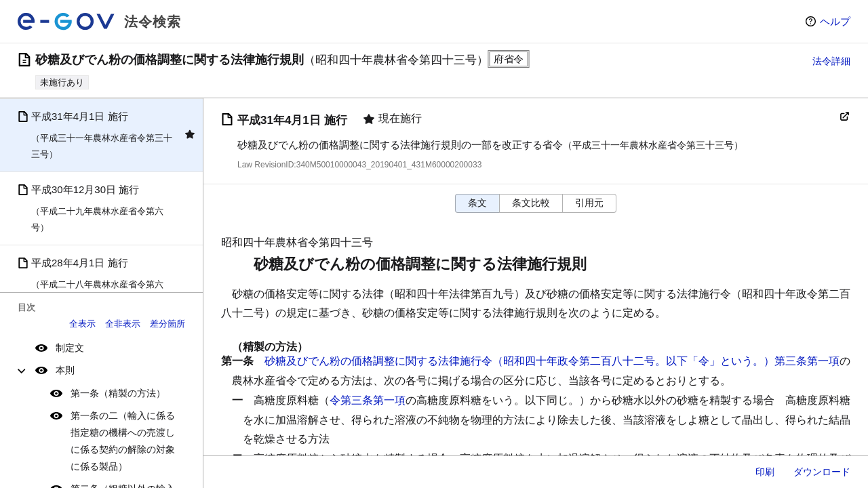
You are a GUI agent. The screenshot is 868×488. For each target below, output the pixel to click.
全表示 (82, 324)
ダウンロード (822, 472)
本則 (65, 370)
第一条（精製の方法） (118, 393)
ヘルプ (835, 21)
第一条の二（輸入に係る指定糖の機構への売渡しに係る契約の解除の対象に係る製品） (123, 441)
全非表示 (123, 324)
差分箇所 (167, 324)
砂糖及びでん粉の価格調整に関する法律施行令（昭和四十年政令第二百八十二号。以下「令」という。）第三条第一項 (552, 361)
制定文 (70, 348)
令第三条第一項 (368, 400)
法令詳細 (831, 61)
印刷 (765, 472)
